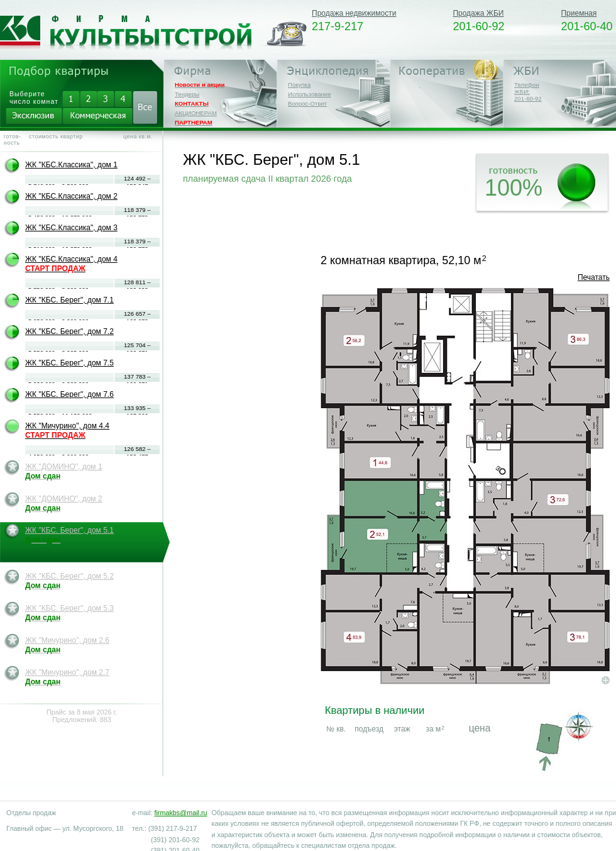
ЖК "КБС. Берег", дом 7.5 (69, 363)
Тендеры (187, 94)
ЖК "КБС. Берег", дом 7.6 (69, 394)
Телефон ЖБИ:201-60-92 (528, 92)
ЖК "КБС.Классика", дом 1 (71, 165)
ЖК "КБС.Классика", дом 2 (71, 196)
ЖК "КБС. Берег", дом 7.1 (69, 300)
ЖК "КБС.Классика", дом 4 (71, 264)
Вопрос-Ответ (307, 103)
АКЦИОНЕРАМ (196, 113)
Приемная (579, 13)
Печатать (594, 277)
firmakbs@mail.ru (180, 813)
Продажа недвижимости (354, 13)
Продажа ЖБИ (478, 13)
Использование (310, 94)
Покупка (299, 85)
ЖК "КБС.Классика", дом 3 (71, 228)
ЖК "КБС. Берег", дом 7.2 (69, 331)
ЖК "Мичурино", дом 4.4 (67, 431)
